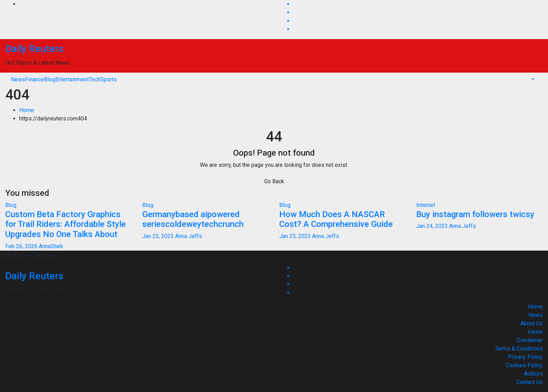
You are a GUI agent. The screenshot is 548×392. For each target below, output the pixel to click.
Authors (533, 374)
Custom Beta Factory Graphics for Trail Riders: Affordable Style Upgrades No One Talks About (66, 224)
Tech (95, 79)
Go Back (274, 181)
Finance (35, 79)
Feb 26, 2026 (21, 246)
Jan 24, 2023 (432, 226)
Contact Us (529, 382)
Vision (535, 332)
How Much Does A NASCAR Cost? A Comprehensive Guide (336, 219)
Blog (50, 79)
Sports (109, 79)
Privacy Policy (525, 357)
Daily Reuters (34, 49)
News (18, 79)
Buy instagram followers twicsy (475, 214)
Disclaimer (530, 340)
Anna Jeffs (189, 236)
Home (27, 110)
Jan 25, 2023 (158, 236)
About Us (532, 323)
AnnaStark (51, 246)
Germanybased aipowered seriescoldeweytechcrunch (193, 219)
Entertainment (72, 79)
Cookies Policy (524, 365)
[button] (532, 79)
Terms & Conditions (519, 349)
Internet (426, 205)
